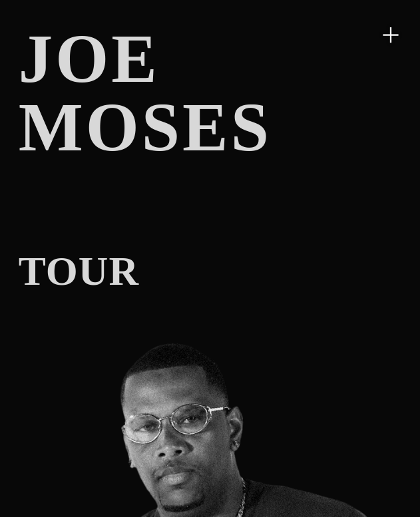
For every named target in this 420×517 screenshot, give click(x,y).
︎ (391, 35)
